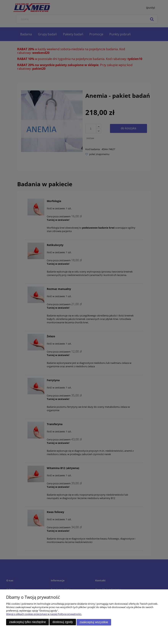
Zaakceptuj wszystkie (94, 622)
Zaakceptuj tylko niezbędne (27, 622)
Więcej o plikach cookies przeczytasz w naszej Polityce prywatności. (44, 614)
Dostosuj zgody (63, 622)
